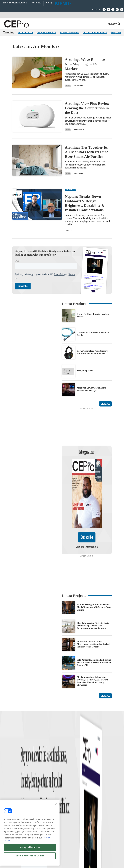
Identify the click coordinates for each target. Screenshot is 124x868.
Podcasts (7, 783)
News (68, 86)
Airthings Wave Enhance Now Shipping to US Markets (85, 64)
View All (105, 404)
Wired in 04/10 (25, 33)
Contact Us (67, 823)
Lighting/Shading (69, 775)
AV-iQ (49, 3)
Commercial (67, 763)
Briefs (6, 763)
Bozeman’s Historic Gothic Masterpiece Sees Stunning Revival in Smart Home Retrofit (93, 614)
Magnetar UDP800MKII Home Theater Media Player (91, 389)
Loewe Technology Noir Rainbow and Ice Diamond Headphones (92, 352)
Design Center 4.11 (46, 33)
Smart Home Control (70, 767)
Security (65, 779)
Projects (6, 771)
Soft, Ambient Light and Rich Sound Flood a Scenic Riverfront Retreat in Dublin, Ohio (94, 632)
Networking (67, 759)
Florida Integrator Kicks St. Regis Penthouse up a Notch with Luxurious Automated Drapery (93, 596)
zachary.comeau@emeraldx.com (76, 807)
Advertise (36, 3)
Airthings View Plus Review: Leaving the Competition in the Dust (88, 108)
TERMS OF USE (60, 857)
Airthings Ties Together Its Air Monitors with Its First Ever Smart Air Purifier (86, 152)
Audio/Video (67, 771)
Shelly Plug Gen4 (85, 371)
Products (7, 767)
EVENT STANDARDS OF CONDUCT (79, 854)
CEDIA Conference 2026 (95, 33)
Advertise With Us (11, 797)
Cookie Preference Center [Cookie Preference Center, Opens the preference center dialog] (30, 856)
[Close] (56, 804)
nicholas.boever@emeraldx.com (76, 819)
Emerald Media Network (15, 3)
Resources (7, 775)
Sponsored (8, 779)
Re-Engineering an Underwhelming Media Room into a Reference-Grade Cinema (94, 577)
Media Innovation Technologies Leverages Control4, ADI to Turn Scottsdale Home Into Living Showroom (92, 651)
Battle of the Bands (69, 33)
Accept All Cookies (30, 847)
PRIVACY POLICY (76, 857)
